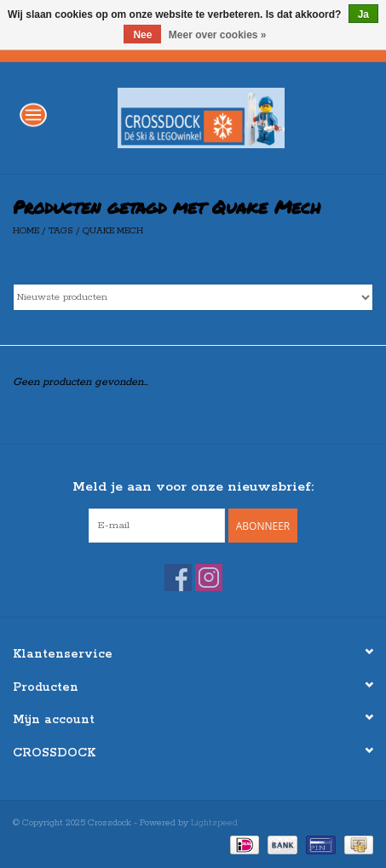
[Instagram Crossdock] (209, 578)
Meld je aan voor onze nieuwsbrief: (193, 487)
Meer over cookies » (218, 35)
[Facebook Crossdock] (178, 578)
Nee (142, 35)
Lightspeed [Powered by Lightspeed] (214, 823)
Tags (61, 231)
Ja (363, 14)
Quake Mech (113, 231)
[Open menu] (33, 114)
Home (26, 231)
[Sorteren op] (193, 297)
